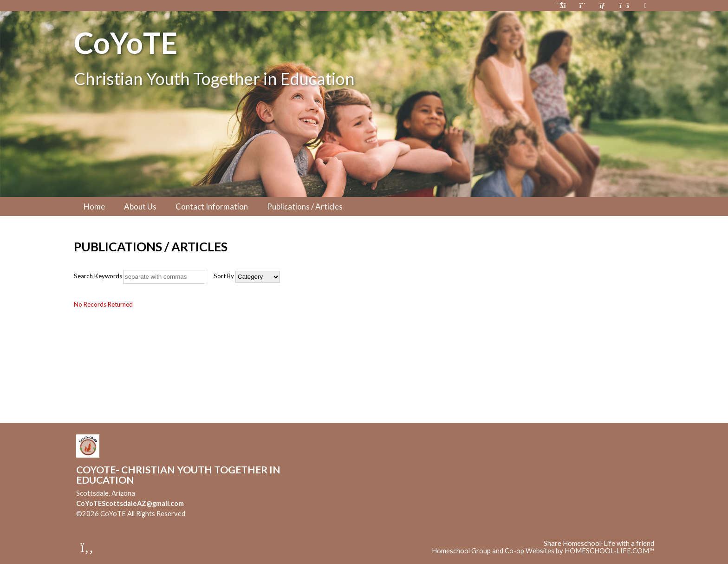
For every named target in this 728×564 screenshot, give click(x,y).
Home (94, 207)
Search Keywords (98, 276)
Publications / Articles (305, 207)
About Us (140, 207)
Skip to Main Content (226, 514)
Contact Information (212, 207)
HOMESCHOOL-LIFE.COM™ (609, 551)
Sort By (224, 276)
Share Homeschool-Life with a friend (599, 543)
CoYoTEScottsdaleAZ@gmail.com (130, 503)
